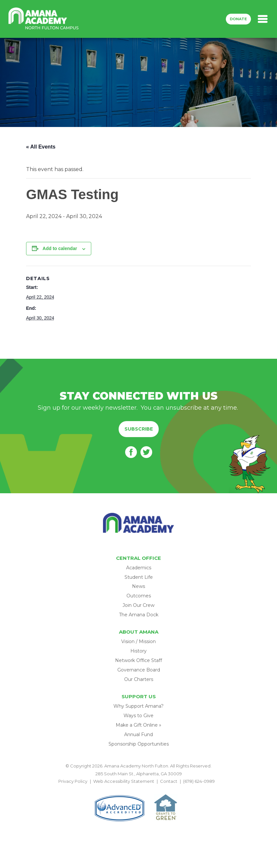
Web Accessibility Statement (124, 781)
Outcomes (139, 596)
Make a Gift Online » (138, 725)
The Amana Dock (139, 615)
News (138, 586)
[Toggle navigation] (263, 19)
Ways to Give (138, 716)
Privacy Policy (73, 781)
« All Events (41, 147)
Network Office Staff (138, 660)
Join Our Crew (138, 605)
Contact (169, 781)
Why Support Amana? (138, 706)
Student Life (139, 577)
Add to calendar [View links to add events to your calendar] (60, 248)
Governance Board (139, 670)
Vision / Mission (138, 641)
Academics (139, 568)
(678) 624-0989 (199, 781)
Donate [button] (238, 19)
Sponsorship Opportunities (139, 744)
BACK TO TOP (138, 789)
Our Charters (139, 679)
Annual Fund (138, 734)
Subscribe (139, 429)
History (138, 651)
